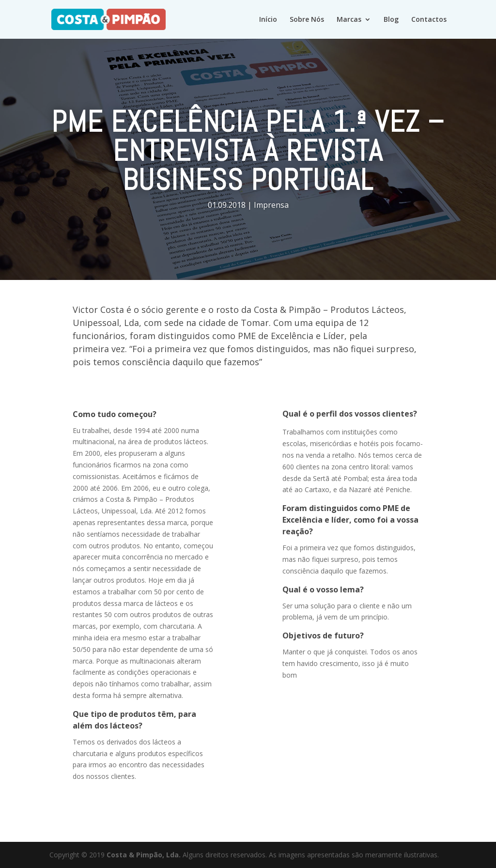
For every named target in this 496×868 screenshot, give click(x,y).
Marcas (349, 20)
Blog (391, 20)
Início (268, 20)
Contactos (429, 20)
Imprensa (271, 205)
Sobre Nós (307, 20)
